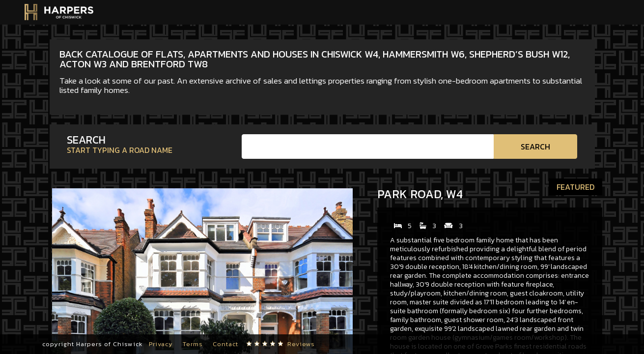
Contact (225, 344)
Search (535, 147)
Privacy (161, 344)
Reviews (301, 344)
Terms (193, 344)
